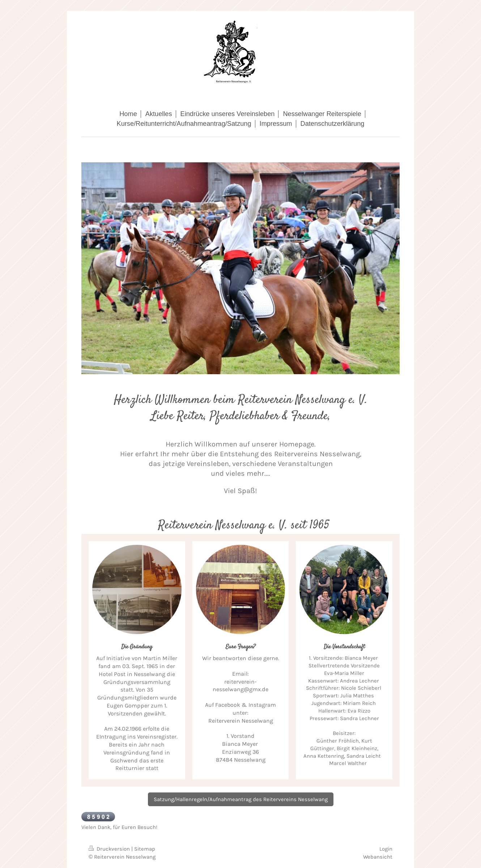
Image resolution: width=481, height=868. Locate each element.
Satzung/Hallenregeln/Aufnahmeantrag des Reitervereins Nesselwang (241, 799)
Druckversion (110, 849)
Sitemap (145, 849)
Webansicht (378, 857)
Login (386, 849)
